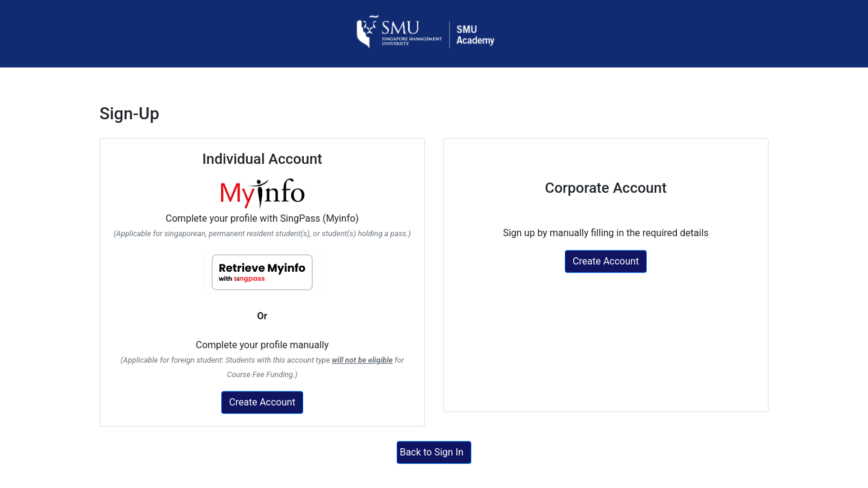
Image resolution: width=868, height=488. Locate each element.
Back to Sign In (432, 452)
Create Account (262, 402)
